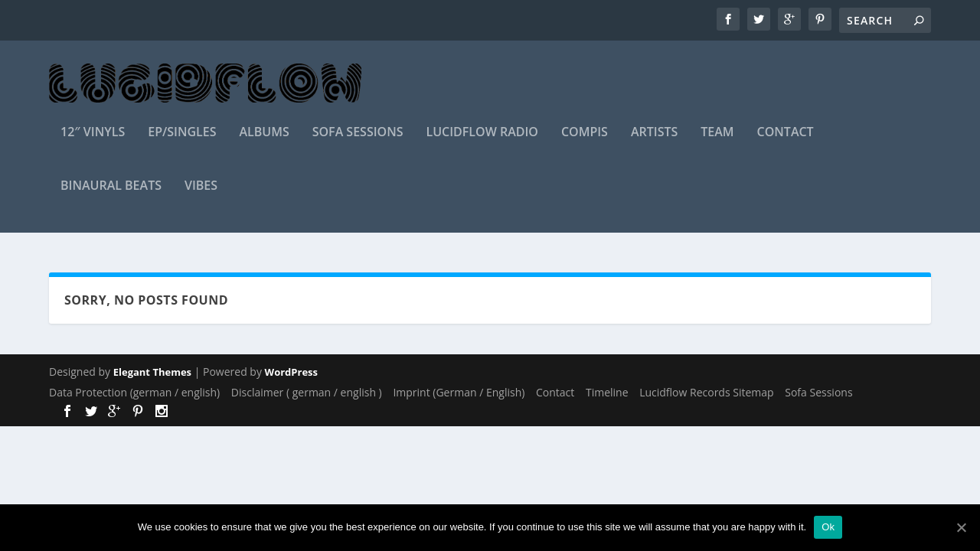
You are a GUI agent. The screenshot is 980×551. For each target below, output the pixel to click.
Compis (585, 143)
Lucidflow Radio (482, 143)
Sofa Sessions (358, 143)
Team (717, 143)
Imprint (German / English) (459, 392)
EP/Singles (182, 143)
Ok (828, 527)
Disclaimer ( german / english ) (307, 392)
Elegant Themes (152, 373)
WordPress (291, 373)
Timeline (607, 392)
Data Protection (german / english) (134, 392)
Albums (264, 143)
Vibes (201, 196)
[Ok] (961, 527)
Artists (654, 143)
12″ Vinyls (93, 143)
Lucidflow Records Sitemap (706, 392)
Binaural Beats (111, 196)
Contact (786, 143)
